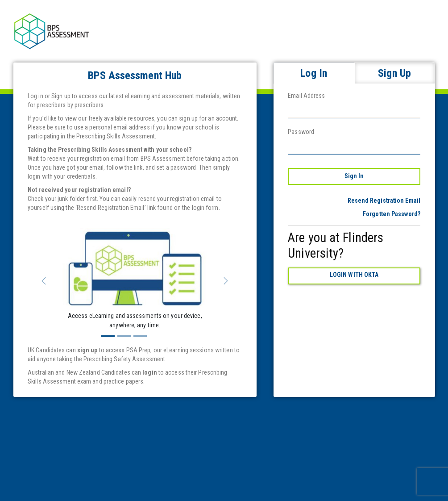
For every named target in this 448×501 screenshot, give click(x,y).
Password (301, 132)
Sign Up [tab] (394, 73)
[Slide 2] (124, 336)
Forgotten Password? (392, 214)
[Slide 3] (140, 336)
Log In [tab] (314, 73)
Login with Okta (354, 275)
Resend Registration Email (384, 200)
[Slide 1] (108, 336)
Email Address (306, 96)
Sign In (354, 176)
